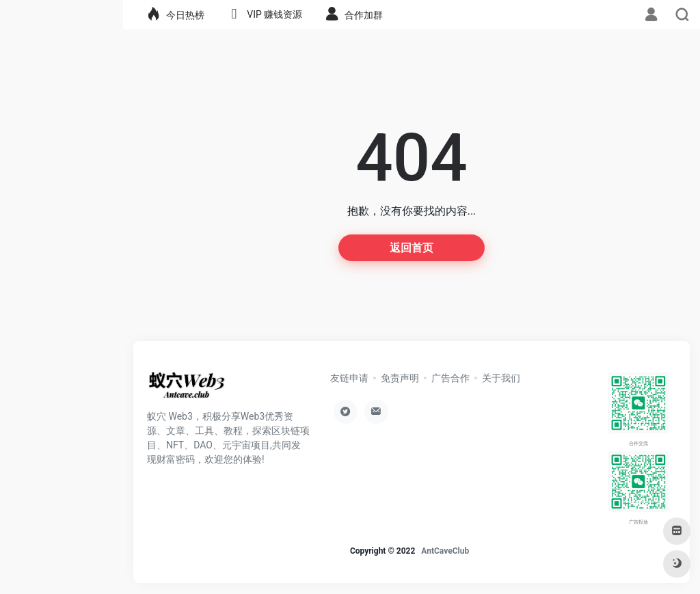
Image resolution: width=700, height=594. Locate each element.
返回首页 (412, 248)
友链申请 (349, 378)
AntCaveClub (445, 551)
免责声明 (400, 378)
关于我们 (501, 378)
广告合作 (450, 378)
